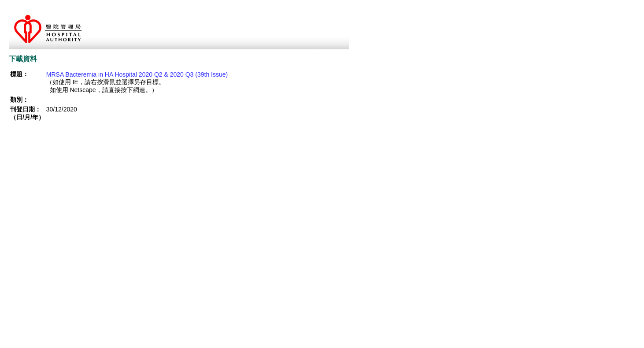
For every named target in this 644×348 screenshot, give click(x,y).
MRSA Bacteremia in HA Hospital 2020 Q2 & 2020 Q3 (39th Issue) (137, 74)
